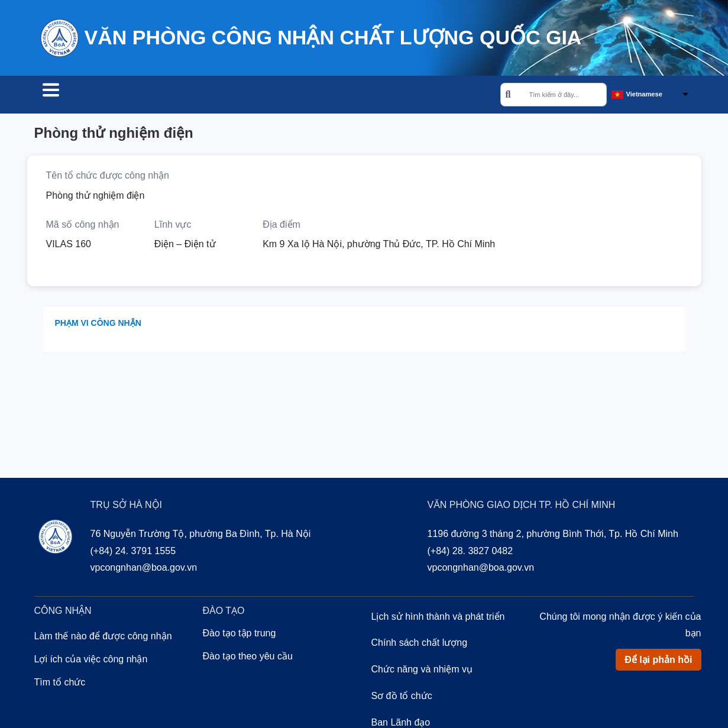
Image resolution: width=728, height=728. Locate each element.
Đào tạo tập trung (240, 635)
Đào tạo (229, 96)
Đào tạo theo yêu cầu (248, 658)
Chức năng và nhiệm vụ (422, 671)
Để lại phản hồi (658, 661)
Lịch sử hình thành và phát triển (438, 618)
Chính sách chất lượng (420, 644)
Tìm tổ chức (77, 96)
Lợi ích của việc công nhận (91, 661)
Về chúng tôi (304, 96)
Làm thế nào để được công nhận (103, 638)
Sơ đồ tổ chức (402, 698)
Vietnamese (644, 95)
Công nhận (158, 96)
